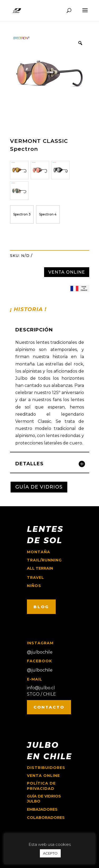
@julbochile (40, 652)
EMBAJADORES (42, 809)
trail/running (44, 560)
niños (34, 586)
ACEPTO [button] (50, 853)
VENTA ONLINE (67, 272)
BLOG (41, 607)
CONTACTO (49, 707)
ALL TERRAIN (40, 568)
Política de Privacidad (41, 786)
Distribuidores (46, 768)
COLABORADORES (46, 818)
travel (36, 578)
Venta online (43, 776)
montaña (39, 552)
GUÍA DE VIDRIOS (39, 487)
